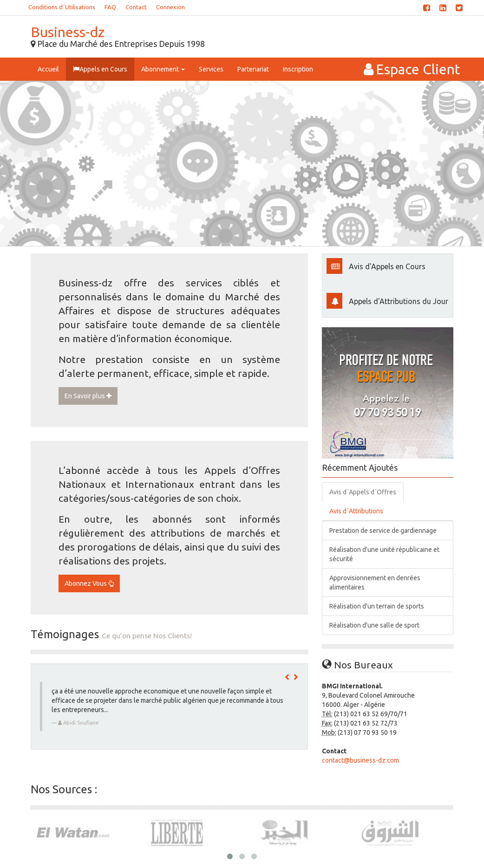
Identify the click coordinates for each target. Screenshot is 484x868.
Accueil (48, 69)
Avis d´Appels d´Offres (363, 492)
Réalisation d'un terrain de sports (377, 606)
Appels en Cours (100, 69)
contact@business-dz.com (360, 760)
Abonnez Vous (89, 583)
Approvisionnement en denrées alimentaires (375, 583)
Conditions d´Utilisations (62, 7)
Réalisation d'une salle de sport (374, 625)
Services (211, 69)
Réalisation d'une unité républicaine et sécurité (384, 554)
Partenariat (253, 69)
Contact (136, 7)
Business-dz (68, 32)
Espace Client (412, 69)
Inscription (298, 69)
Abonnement (163, 69)
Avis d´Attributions (356, 511)
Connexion (170, 7)
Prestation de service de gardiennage (383, 531)
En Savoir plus (88, 396)
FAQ (110, 7)
